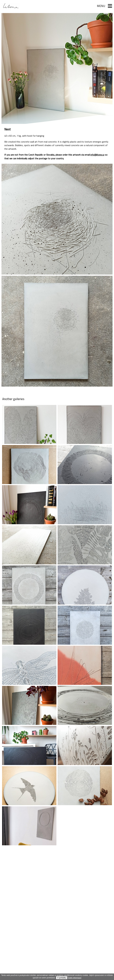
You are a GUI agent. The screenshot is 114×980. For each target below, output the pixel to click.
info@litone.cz (98, 155)
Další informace (75, 978)
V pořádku (62, 978)
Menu (100, 6)
